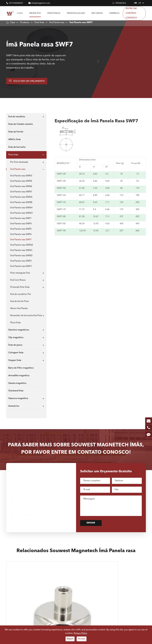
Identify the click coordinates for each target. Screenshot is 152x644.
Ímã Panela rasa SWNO (21, 214)
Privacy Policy (80, 633)
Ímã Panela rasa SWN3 (21, 177)
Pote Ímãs (39, 23)
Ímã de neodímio (17, 118)
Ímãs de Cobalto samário (21, 126)
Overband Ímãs (16, 392)
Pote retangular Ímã (20, 274)
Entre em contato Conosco (131, 13)
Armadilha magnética (19, 377)
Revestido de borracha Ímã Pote (26, 317)
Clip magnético (16, 339)
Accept (82, 639)
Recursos (97, 13)
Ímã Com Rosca (18, 281)
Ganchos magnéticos (19, 331)
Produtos (35, 13)
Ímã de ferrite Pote (20, 303)
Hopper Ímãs (15, 362)
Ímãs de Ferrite (16, 133)
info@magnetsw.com (41, 3)
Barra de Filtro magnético (21, 369)
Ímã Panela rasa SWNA (21, 198)
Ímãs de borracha (17, 148)
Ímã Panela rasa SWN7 (21, 193)
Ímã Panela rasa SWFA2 (22, 246)
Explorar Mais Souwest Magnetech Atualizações (76, 624)
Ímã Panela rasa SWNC (21, 252)
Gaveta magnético (17, 385)
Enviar (95, 525)
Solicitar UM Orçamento (29, 82)
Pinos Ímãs (15, 324)
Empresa (114, 13)
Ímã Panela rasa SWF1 (21, 220)
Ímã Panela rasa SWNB (21, 204)
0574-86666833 (16, 3)
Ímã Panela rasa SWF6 (21, 236)
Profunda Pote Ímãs (20, 288)
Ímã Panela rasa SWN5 (21, 182)
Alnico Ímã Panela (19, 310)
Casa (20, 13)
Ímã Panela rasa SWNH (21, 209)
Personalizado (76, 13)
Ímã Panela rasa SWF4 (21, 225)
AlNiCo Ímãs (14, 141)
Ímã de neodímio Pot (21, 296)
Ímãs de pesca (15, 346)
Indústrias (54, 13)
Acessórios (14, 407)
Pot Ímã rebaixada (19, 163)
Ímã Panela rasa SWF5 (21, 230)
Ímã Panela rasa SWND (21, 257)
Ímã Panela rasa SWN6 (21, 188)
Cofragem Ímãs (16, 354)
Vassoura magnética (18, 400)
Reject (70, 639)
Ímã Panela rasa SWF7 (81, 23)
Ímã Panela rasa (57, 23)
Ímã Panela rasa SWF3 (21, 268)
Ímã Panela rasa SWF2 (21, 262)
